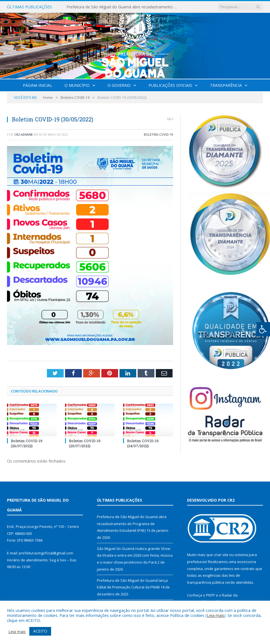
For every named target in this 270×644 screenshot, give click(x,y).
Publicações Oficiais (170, 85)
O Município (77, 85)
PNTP (211, 595)
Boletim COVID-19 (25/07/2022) (85, 443)
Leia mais (216, 615)
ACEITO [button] (40, 631)
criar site (221, 555)
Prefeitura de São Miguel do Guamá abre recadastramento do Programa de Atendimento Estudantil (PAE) (124, 7)
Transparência (226, 85)
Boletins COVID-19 (158, 134)
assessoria (247, 562)
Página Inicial (38, 85)
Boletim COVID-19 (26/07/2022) (27, 443)
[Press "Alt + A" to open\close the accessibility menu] (263, 329)
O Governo (119, 85)
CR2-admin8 (23, 134)
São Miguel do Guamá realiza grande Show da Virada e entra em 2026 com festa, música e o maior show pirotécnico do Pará (135, 555)
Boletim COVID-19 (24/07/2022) (143, 443)
